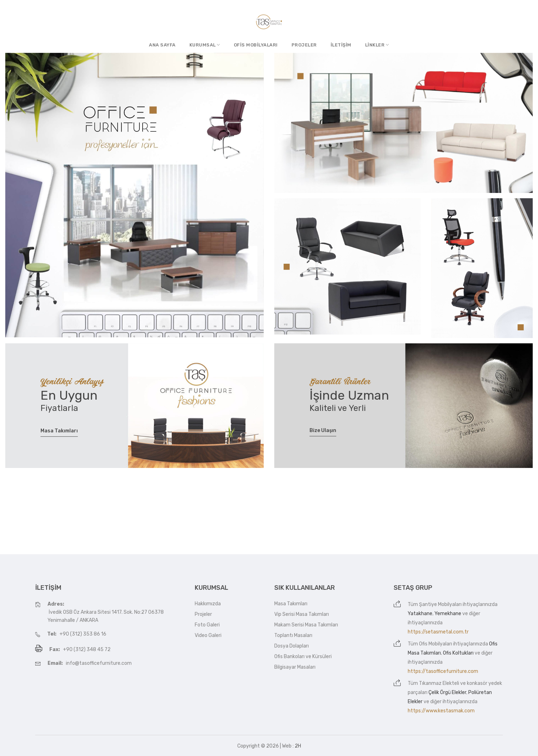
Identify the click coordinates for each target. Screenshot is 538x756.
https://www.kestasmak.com (441, 711)
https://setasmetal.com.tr (438, 632)
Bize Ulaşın (323, 431)
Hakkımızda (208, 604)
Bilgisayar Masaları (295, 667)
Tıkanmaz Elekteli (439, 683)
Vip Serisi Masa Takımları (302, 614)
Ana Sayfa (162, 45)
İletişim (341, 45)
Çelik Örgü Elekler (447, 692)
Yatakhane (420, 614)
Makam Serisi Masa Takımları (306, 625)
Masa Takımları (59, 431)
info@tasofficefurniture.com (99, 663)
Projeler (304, 45)
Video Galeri (208, 635)
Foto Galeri (207, 625)
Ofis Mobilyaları (256, 45)
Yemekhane (448, 614)
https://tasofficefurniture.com (443, 671)
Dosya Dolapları (292, 646)
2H (298, 746)
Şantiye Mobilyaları (440, 604)
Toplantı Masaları (293, 635)
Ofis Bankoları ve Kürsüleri (303, 657)
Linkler (377, 45)
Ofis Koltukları (458, 653)
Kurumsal (205, 45)
